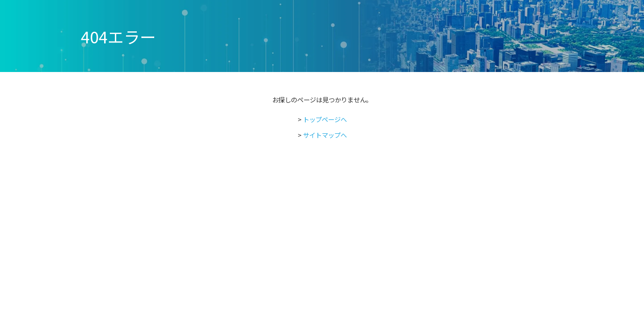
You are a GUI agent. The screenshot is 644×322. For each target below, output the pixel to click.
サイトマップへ (325, 135)
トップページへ (325, 119)
